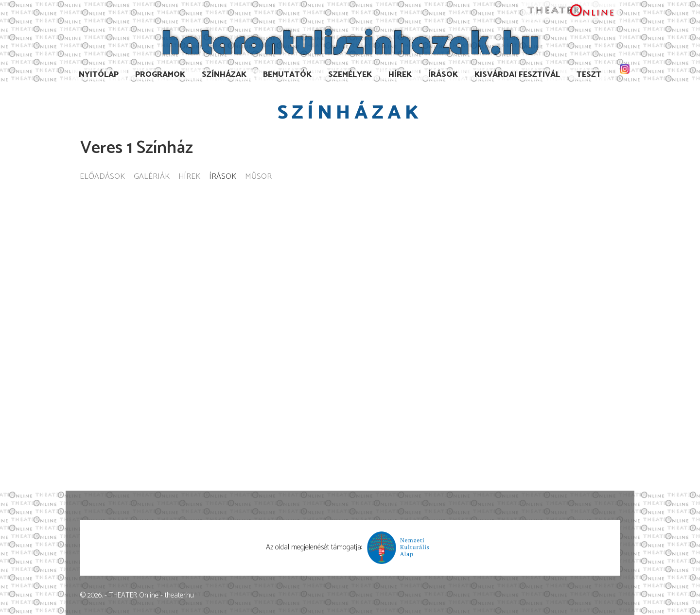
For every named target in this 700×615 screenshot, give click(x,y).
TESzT (589, 75)
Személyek (350, 75)
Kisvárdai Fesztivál (517, 75)
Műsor (258, 177)
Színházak (224, 75)
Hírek (400, 75)
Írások (443, 75)
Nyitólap (99, 75)
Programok (160, 75)
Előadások (102, 177)
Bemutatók (287, 75)
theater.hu (179, 595)
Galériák (152, 177)
